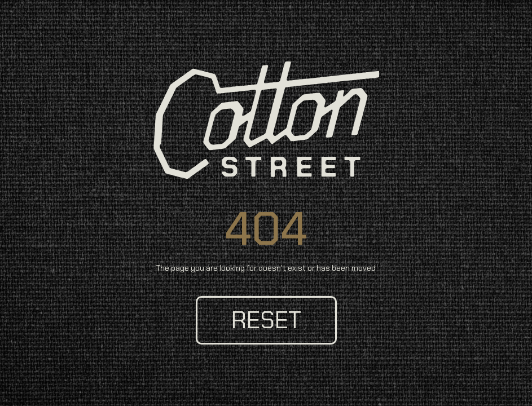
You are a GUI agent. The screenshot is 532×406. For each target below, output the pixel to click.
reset (266, 320)
